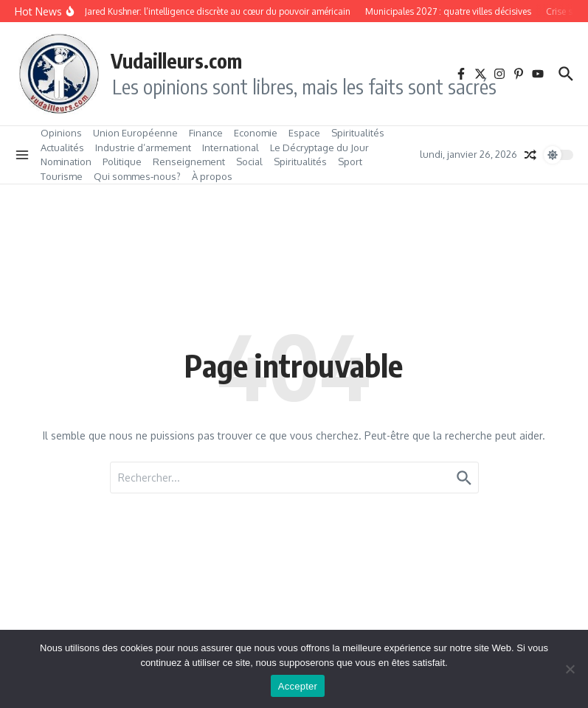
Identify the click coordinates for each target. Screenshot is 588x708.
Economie (256, 133)
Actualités (62, 147)
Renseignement (189, 162)
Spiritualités (358, 133)
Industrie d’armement (143, 147)
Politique (122, 162)
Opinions (61, 133)
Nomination (66, 162)
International (231, 147)
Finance (206, 133)
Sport (350, 162)
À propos (212, 176)
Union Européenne (135, 133)
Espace (304, 133)
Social (249, 162)
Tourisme (62, 176)
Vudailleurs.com (176, 60)
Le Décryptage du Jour (319, 147)
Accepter (298, 686)
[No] (570, 669)
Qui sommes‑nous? (137, 176)
